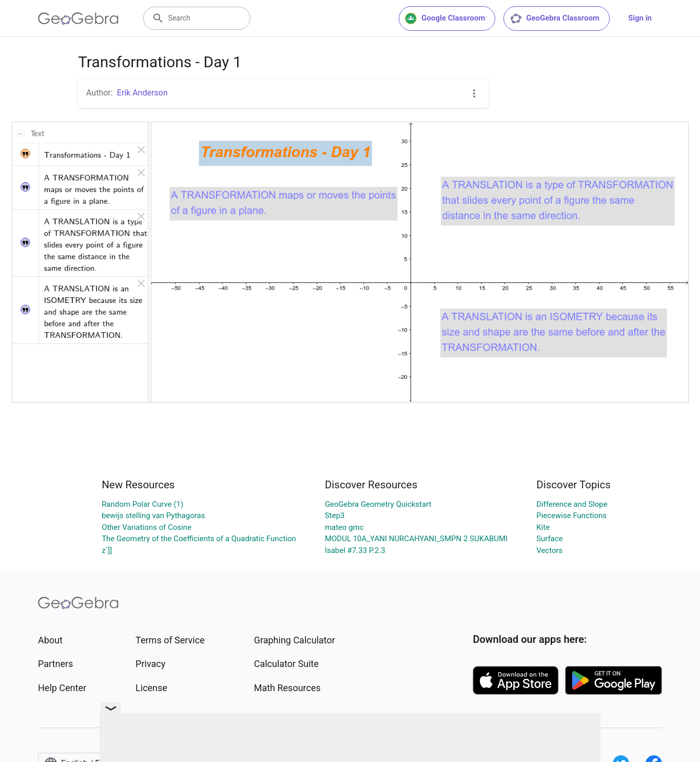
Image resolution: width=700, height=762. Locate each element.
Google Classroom (445, 18)
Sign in (640, 18)
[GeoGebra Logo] (78, 18)
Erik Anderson (142, 93)
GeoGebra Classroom (555, 18)
